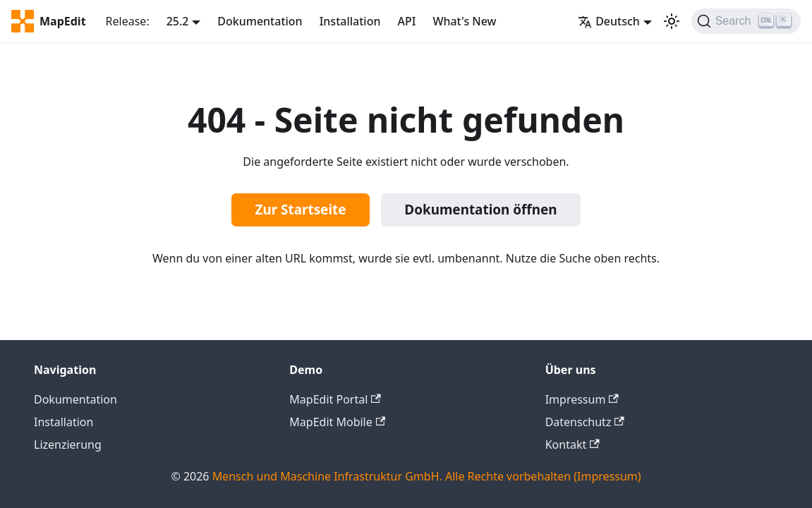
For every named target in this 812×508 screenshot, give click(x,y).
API (406, 21)
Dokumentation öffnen (480, 210)
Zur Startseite (301, 210)
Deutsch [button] (609, 21)
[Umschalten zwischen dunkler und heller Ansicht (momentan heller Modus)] (672, 21)
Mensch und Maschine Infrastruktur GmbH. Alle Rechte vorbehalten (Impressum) (427, 476)
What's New (464, 21)
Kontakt (572, 445)
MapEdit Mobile (337, 422)
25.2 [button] (178, 21)
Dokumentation (260, 21)
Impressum (582, 399)
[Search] (746, 21)
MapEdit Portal (335, 399)
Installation (350, 21)
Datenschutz (585, 422)
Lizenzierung (68, 445)
